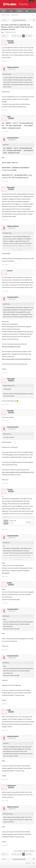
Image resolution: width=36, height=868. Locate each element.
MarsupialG (11, 187)
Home (4, 11)
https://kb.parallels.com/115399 (11, 347)
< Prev (3, 36)
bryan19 (10, 271)
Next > (30, 36)
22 (21, 36)
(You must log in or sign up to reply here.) (24, 851)
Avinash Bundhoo (13, 138)
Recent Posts (15, 15)
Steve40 (10, 489)
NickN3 (9, 583)
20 (15, 36)
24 (26, 36)
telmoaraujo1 (12, 785)
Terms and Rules (32, 866)
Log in (32, 1)
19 (13, 36)
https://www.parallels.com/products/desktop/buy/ (17, 359)
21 (18, 36)
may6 (9, 116)
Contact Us (28, 863)
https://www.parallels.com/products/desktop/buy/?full (18, 472)
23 (24, 36)
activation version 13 (10, 32)
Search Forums (6, 15)
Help (34, 863)
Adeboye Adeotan (13, 67)
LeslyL (9, 710)
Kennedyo (10, 41)
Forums (11, 11)
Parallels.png (13, 520)
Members (20, 11)
